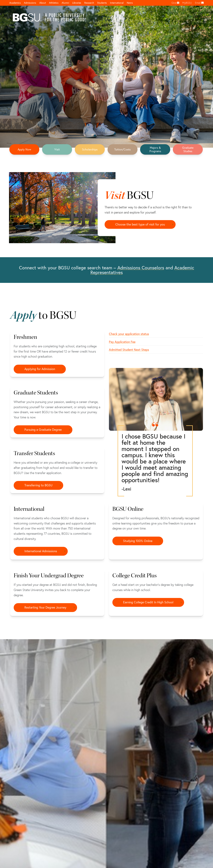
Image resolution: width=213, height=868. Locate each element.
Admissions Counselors (141, 268)
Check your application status (129, 334)
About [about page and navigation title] (43, 3)
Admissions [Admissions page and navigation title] (30, 3)
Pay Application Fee (122, 342)
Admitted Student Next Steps (129, 350)
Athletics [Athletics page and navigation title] (54, 3)
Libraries (77, 3)
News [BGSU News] (130, 3)
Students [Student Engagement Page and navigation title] (102, 3)
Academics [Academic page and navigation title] (15, 3)
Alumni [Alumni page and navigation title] (65, 3)
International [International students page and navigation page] (117, 3)
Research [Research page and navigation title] (89, 3)
